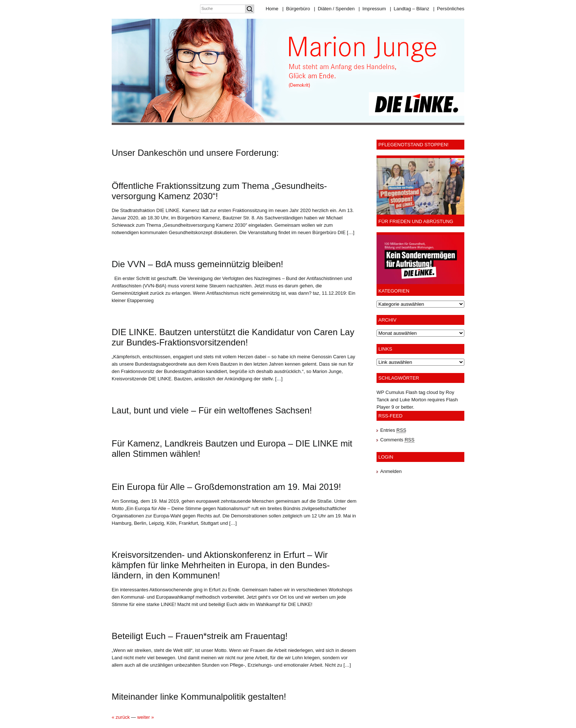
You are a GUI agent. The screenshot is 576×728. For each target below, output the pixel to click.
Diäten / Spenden (334, 9)
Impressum (372, 9)
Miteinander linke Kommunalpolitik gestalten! (199, 697)
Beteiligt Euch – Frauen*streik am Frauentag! (200, 636)
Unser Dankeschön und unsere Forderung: (195, 153)
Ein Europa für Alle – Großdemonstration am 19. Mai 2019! (226, 487)
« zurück (121, 717)
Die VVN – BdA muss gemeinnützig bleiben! (197, 264)
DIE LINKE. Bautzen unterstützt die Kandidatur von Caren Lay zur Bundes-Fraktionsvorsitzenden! (233, 337)
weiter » (145, 717)
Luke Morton (413, 400)
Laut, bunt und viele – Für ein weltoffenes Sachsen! (212, 410)
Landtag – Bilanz (409, 9)
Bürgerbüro (296, 9)
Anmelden (391, 471)
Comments (397, 440)
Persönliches (449, 9)
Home (272, 9)
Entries (393, 430)
